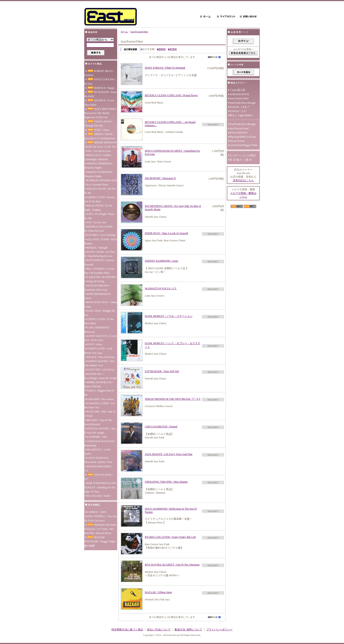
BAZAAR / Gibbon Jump (158, 592)
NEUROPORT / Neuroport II (160, 178)
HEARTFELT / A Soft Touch (97, 452)
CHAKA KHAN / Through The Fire (99, 124)
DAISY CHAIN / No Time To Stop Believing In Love (100, 254)
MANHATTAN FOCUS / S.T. (161, 288)
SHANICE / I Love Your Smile (99, 102)
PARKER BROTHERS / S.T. (99, 469)
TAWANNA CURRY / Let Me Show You (99, 405)
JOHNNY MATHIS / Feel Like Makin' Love (99, 363)
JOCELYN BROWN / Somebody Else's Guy (97, 288)
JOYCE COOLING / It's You (100, 81)
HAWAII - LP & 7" (240, 107)
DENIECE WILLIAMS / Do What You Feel (99, 229)
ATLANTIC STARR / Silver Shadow (101, 241)
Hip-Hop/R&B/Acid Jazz (243, 137)
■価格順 (161, 49)
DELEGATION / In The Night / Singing (98, 208)
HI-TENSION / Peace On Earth (101, 94)
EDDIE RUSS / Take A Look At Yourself (167, 233)
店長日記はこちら (243, 180)
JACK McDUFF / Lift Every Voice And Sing (169, 454)
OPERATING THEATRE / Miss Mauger (166, 482)
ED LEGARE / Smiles (99, 496)
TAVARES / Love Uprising (101, 235)
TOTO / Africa (98, 130)
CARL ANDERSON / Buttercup (97, 330)
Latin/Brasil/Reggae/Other (243, 145)
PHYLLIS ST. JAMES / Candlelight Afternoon (98, 157)
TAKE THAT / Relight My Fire (100, 313)
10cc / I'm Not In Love (99, 151)
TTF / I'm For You (97, 222)
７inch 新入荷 (237, 90)
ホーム (124, 32)
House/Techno (237, 141)
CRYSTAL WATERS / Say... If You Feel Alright (101, 431)
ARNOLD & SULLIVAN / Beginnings (100, 443)
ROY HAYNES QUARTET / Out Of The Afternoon (172, 565)
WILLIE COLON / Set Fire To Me (100, 191)
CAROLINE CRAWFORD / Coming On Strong (101, 279)
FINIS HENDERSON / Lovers (98, 296)
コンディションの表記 (243, 155)
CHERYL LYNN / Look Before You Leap (98, 351)
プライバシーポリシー (219, 630)
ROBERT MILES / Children (99, 73)
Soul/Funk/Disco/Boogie (243, 103)
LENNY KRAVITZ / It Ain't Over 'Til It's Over (101, 338)
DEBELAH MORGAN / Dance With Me (99, 384)
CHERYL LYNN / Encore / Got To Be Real (100, 199)
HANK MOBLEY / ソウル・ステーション (169, 316)
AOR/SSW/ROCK (239, 94)
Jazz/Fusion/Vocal (239, 128)
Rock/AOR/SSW (238, 133)
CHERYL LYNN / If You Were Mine (99, 321)
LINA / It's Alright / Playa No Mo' (99, 216)
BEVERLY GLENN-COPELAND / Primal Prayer (171, 95)
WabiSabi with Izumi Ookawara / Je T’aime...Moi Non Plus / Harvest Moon (100, 529)
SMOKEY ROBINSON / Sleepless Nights (99, 166)
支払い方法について (159, 630)
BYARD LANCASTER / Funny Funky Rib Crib (170, 537)
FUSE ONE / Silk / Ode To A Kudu (100, 414)
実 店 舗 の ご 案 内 (241, 160)
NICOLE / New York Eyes (101, 357)
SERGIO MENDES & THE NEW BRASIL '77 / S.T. (173, 399)
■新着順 (172, 49)
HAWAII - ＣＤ (238, 111)
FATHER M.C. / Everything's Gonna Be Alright (100, 376)
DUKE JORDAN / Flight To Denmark (165, 68)
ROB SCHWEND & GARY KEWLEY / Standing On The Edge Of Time (100, 487)
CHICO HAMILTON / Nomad (161, 427)
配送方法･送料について (188, 630)
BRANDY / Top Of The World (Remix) (98, 422)
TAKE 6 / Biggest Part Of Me (99, 393)
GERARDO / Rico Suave (100, 399)
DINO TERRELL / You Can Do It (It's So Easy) (100, 518)
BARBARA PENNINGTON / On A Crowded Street (101, 182)
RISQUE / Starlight (97, 248)
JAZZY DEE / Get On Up (101, 370)
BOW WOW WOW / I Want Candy (101, 304)
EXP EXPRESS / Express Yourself (99, 262)
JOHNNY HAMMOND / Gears (162, 261)
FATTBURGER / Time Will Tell (162, 371)
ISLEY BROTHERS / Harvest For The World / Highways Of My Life (101, 113)
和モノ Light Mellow (241, 115)
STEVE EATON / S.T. (99, 477)
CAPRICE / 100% (97, 512)
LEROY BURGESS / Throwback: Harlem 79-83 (98, 460)
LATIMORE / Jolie (97, 437)
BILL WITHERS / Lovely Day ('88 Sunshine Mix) (99, 271)
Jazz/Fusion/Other (139, 32)
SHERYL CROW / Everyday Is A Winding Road (100, 136)
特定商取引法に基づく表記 (127, 630)
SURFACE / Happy (101, 88)
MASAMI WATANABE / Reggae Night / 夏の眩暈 (100, 541)
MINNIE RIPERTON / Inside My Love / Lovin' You (100, 145)
